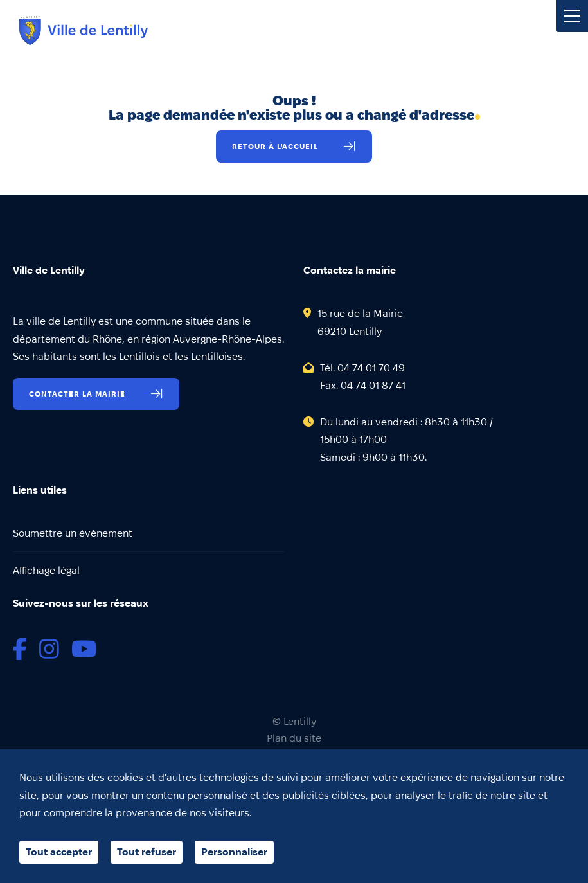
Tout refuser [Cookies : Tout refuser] (147, 852)
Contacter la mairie (77, 394)
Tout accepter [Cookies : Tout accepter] (59, 852)
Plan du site (294, 738)
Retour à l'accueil (275, 146)
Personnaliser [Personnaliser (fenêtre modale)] (234, 852)
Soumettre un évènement (73, 533)
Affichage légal (46, 570)
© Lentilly (294, 722)
